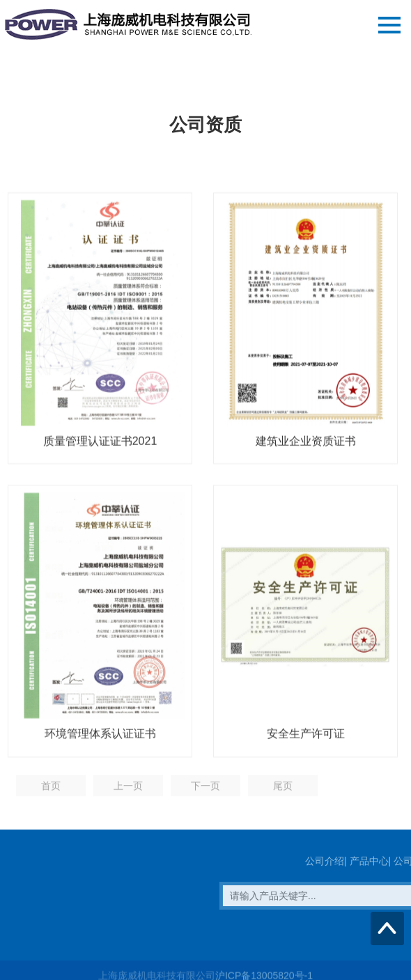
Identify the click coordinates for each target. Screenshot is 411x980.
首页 (51, 791)
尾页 (283, 791)
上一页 (128, 791)
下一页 (205, 791)
